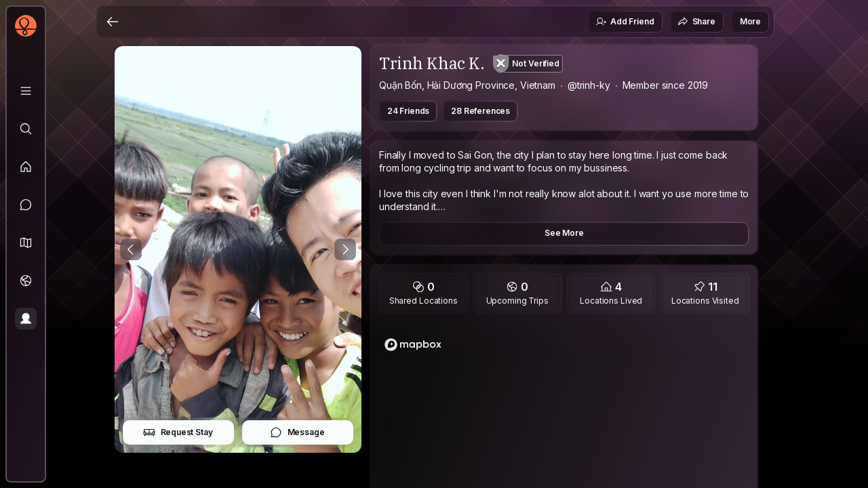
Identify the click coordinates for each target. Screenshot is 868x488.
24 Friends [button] (408, 111)
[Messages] (26, 205)
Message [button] (297, 432)
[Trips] (26, 281)
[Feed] (26, 167)
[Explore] (26, 129)
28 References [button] (480, 111)
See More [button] (564, 233)
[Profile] (26, 319)
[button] (26, 243)
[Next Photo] (345, 249)
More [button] (750, 21)
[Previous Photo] (131, 249)
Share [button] (696, 22)
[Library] (26, 91)
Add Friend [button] (625, 22)
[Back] (113, 22)
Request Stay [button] (178, 432)
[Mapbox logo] (413, 345)
